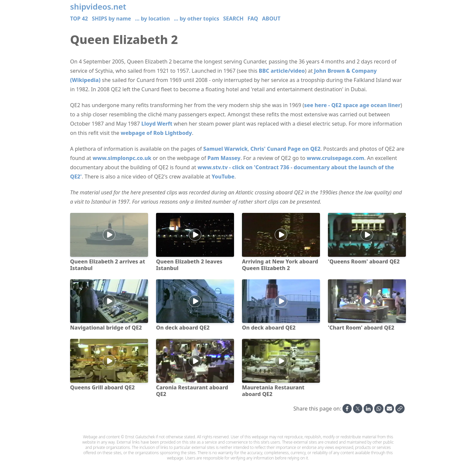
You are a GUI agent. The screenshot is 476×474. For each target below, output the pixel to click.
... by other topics (197, 19)
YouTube (223, 177)
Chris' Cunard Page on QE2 (286, 149)
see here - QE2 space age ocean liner (352, 105)
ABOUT (271, 19)
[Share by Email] (389, 409)
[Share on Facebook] (347, 409)
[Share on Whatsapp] (379, 409)
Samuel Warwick (225, 149)
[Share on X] (358, 409)
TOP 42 (79, 19)
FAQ (253, 19)
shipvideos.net (98, 7)
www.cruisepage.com (336, 158)
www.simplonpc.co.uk (122, 158)
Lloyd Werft (157, 124)
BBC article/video (282, 71)
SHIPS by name (111, 19)
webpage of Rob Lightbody (156, 133)
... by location (152, 19)
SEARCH (233, 19)
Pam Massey (224, 158)
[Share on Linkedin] (368, 409)
